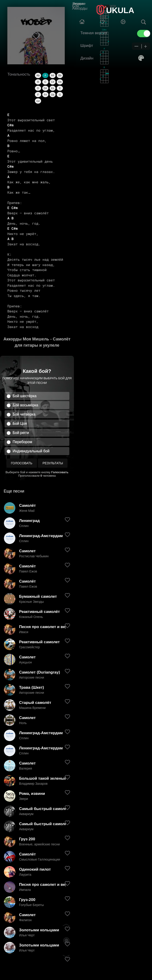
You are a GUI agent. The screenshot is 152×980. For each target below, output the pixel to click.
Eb (52, 88)
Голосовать (22, 463)
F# (45, 95)
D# (45, 88)
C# (53, 82)
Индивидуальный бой (31, 451)
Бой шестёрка (25, 396)
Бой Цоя (20, 423)
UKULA (120, 10)
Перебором (22, 442)
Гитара (78, 4)
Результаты (53, 463)
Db (60, 82)
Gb (53, 95)
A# (52, 75)
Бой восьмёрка (25, 405)
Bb (60, 75)
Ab (38, 75)
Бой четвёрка (24, 414)
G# (38, 101)
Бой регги (21, 433)
